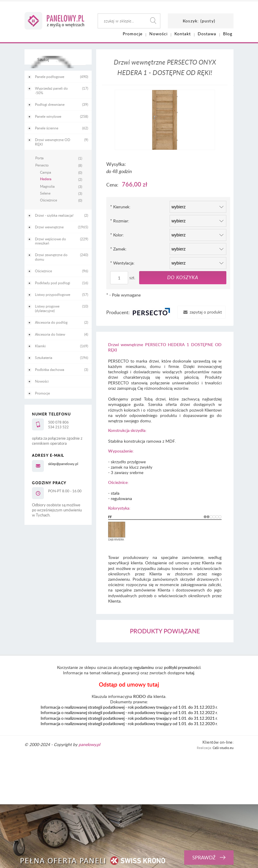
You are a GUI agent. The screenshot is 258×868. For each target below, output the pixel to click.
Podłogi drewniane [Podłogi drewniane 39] (50, 104)
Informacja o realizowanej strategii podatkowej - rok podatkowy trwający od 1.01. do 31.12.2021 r (129, 718)
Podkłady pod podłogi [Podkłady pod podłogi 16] (53, 283)
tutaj (190, 673)
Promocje (42, 393)
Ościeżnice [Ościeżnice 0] (49, 200)
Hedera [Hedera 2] (46, 179)
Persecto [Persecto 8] (42, 165)
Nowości (42, 381)
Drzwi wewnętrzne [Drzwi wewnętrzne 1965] (49, 227)
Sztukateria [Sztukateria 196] (44, 357)
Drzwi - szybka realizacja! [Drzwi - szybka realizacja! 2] (54, 215)
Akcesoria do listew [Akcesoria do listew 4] (50, 334)
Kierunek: (120, 207)
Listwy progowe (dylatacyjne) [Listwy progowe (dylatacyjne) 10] (47, 308)
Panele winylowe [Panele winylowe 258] (48, 116)
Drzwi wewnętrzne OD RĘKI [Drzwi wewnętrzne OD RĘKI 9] (53, 142)
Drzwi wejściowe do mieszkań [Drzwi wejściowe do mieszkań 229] (50, 241)
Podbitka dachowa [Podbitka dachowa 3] (50, 369)
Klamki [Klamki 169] (40, 346)
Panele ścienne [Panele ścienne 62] (47, 128)
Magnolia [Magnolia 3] (47, 186)
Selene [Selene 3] (45, 193)
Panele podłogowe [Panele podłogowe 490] (50, 77)
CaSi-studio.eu (223, 748)
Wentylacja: (122, 263)
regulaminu (144, 667)
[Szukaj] (57, 62)
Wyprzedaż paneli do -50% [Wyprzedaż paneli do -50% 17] (51, 90)
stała (115, 493)
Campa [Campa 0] (46, 172)
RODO (139, 696)
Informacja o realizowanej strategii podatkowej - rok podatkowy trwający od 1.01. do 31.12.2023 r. (129, 707)
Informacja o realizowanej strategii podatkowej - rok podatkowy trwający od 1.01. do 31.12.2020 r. (129, 723)
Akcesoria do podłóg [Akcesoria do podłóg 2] (51, 322)
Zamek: (118, 249)
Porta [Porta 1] (39, 158)
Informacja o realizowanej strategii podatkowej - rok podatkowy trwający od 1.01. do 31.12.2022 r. (129, 712)
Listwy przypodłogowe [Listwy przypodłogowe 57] (53, 294)
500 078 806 (58, 422)
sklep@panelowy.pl (63, 464)
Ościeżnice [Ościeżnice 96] (43, 271)
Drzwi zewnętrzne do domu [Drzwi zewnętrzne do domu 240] (51, 257)
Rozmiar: (120, 221)
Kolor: (117, 235)
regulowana (121, 498)
